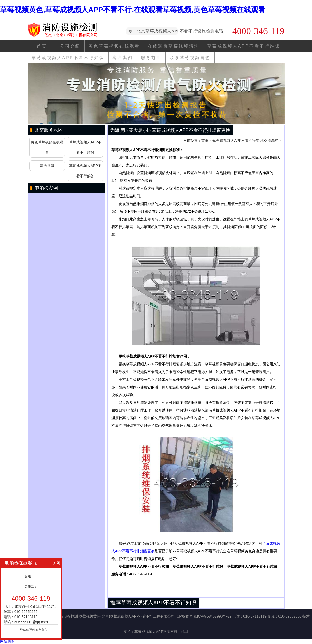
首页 (42, 46)
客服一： (31, 576)
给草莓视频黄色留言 (34, 630)
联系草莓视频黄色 (190, 58)
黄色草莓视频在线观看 (114, 46)
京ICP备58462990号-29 (213, 616)
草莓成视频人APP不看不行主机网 (161, 632)
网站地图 (7, 641)
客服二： (31, 587)
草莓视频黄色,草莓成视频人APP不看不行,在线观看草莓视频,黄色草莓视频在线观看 (133, 10)
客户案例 (123, 58)
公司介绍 (70, 46)
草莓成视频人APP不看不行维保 (244, 46)
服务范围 (151, 58)
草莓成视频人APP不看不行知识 (68, 58)
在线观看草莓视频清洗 (174, 46)
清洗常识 (47, 166)
